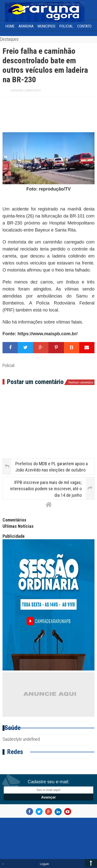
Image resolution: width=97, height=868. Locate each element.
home (10, 26)
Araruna (26, 26)
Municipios (46, 26)
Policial (66, 26)
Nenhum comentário (26, 90)
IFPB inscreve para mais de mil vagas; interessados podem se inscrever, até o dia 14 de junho (46, 489)
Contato (84, 26)
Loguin (44, 864)
